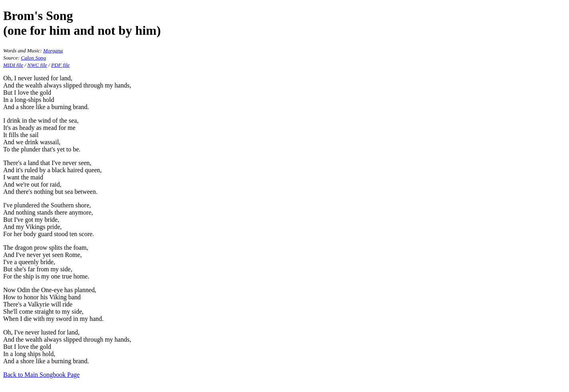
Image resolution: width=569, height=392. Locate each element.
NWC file (37, 65)
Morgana (53, 51)
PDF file (60, 65)
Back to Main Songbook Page (41, 375)
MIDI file (13, 65)
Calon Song (33, 58)
